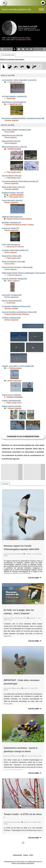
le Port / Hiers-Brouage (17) (11, 245)
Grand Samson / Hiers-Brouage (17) (14, 102)
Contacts (25, 855)
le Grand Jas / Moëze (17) (10, 228)
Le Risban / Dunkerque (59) (11, 318)
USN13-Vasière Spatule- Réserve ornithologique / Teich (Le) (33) (23, 273)
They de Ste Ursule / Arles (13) (12, 200)
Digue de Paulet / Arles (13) (11, 141)
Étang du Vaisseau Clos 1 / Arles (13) (14, 147)
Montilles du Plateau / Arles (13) (13, 193)
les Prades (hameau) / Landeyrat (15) (14, 96)
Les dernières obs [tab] (8, 55)
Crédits (31, 855)
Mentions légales (18, 855)
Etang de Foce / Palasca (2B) (12, 256)
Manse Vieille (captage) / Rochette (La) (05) (16, 130)
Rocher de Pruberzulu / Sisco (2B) (13, 262)
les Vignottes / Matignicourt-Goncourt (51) (16, 306)
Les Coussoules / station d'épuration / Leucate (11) (19, 80)
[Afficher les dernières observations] (12, 59)
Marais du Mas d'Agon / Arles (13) (13, 187)
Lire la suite (35, 578)
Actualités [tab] (5, 484)
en (43, 9)
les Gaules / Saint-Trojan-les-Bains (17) (15, 250)
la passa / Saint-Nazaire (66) (11, 401)
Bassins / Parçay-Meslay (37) (12, 301)
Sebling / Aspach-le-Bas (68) (11, 406)
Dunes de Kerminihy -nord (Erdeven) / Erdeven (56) (19, 312)
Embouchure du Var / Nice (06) (12, 135)
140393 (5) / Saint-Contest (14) (12, 217)
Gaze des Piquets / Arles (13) (12, 176)
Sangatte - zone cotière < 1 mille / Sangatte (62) (18, 366)
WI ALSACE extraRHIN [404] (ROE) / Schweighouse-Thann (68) (23, 118)
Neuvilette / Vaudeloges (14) (11, 223)
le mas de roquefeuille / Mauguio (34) (14, 279)
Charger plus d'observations (23, 437)
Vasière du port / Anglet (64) (11, 395)
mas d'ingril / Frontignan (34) (12, 295)
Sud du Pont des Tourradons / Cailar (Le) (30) (17, 267)
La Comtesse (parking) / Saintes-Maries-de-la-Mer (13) (20, 181)
